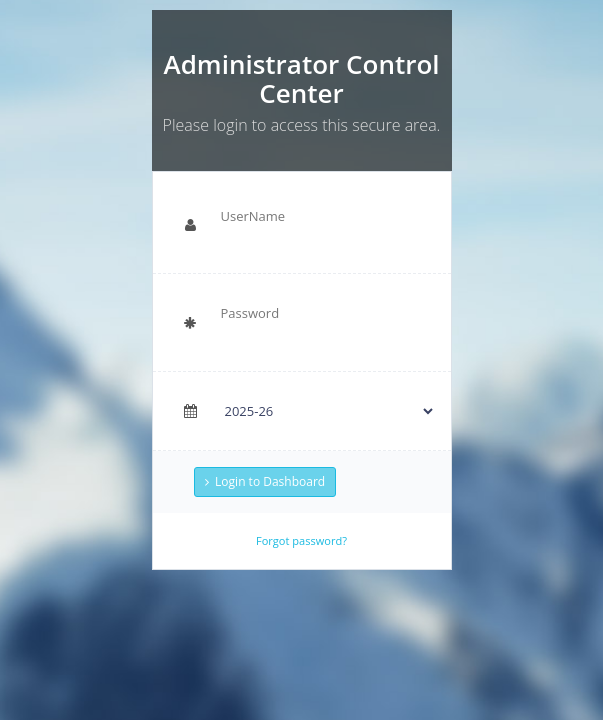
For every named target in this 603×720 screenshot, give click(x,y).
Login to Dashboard (265, 481)
